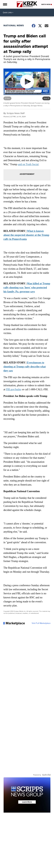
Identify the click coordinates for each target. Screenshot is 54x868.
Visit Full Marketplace (41, 623)
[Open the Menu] (5, 4)
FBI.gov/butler (14, 389)
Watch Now (47, 4)
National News (14, 25)
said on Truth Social (28, 164)
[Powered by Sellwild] (46, 775)
